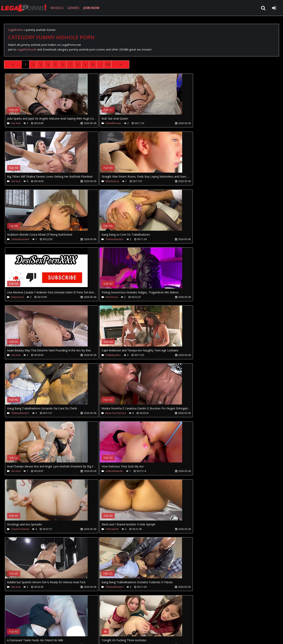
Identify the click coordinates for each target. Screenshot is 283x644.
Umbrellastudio (111, 355)
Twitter (93, 625)
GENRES (74, 8)
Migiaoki (107, 471)
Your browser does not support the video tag (46, 97)
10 (93, 64)
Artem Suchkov (19, 471)
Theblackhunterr (202, 181)
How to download (68, 625)
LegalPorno (15, 30)
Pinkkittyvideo (19, 297)
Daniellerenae (110, 123)
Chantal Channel (202, 355)
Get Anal (16, 123)
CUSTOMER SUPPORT (36, 625)
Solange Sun (200, 471)
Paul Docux (108, 239)
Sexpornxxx (17, 239)
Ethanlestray (18, 181)
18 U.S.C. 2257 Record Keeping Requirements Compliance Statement (129, 637)
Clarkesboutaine (111, 181)
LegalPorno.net (26, 8)
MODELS (58, 8)
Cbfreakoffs (18, 413)
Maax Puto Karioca (204, 297)
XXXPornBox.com (115, 625)
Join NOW (11, 625)
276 (108, 64)
